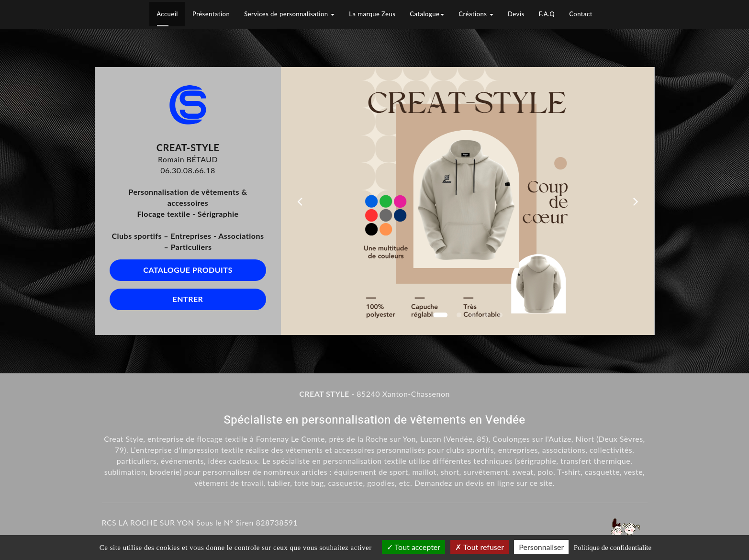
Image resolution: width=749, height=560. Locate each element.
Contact (581, 14)
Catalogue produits (188, 270)
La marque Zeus (372, 14)
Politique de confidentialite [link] (613, 548)
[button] (300, 201)
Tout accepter (414, 547)
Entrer (188, 299)
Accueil (167, 14)
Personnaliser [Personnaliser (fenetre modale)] (541, 547)
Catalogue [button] (427, 14)
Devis (516, 14)
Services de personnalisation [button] (289, 14)
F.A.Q (547, 14)
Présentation (211, 14)
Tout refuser (480, 547)
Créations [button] (476, 14)
